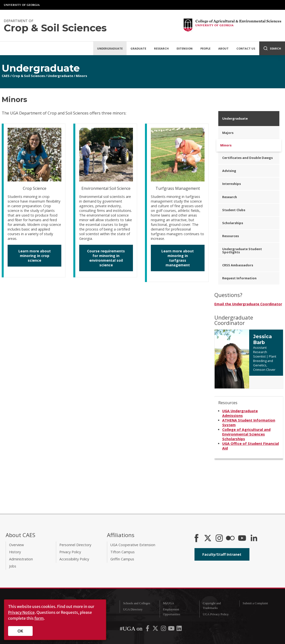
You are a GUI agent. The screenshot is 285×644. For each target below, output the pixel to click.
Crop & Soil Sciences (29, 76)
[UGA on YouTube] (172, 630)
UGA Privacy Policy (216, 614)
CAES (6, 76)
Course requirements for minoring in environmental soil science (106, 258)
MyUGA (168, 603)
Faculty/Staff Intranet (222, 554)
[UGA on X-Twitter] (156, 630)
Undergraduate (110, 48)
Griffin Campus (122, 559)
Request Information (239, 278)
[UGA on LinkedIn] (179, 630)
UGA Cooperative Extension (133, 545)
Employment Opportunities (171, 612)
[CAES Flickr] (230, 539)
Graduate (138, 48)
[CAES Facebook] (196, 539)
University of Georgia (22, 5)
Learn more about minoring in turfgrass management (178, 258)
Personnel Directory (75, 545)
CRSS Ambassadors (238, 265)
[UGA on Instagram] (164, 630)
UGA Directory (133, 609)
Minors (81, 76)
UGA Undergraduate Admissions (240, 413)
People (205, 48)
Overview (16, 545)
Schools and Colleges (137, 603)
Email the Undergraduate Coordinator (248, 304)
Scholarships (233, 223)
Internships (232, 184)
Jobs (13, 566)
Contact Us (246, 48)
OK (20, 631)
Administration (21, 559)
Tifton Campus (123, 552)
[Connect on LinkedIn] (254, 539)
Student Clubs (234, 210)
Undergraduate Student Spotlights (242, 251)
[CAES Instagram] (219, 539)
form (39, 618)
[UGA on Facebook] (148, 630)
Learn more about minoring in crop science (35, 256)
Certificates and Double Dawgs (247, 158)
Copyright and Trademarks (212, 606)
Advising (229, 171)
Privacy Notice (21, 612)
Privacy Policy (70, 552)
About (223, 48)
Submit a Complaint (255, 603)
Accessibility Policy (74, 559)
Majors (228, 133)
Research (161, 48)
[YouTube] (242, 539)
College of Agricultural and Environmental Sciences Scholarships (246, 434)
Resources (231, 236)
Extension (185, 48)
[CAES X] (208, 539)
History (15, 552)
